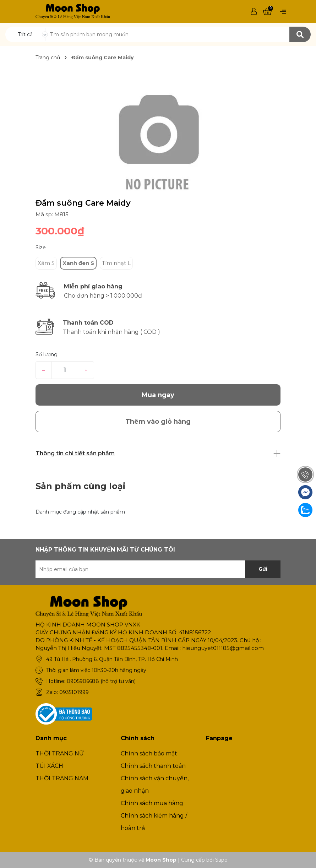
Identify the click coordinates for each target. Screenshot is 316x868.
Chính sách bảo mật (149, 753)
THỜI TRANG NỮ (60, 753)
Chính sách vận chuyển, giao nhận (155, 785)
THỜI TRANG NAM (62, 778)
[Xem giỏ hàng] (267, 12)
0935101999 (74, 692)
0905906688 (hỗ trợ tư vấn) (101, 681)
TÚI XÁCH (49, 766)
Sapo (221, 860)
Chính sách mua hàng (152, 803)
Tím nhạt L (116, 263)
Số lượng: (47, 354)
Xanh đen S (78, 263)
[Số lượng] (65, 370)
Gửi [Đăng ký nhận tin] (263, 569)
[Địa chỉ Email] (158, 569)
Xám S (46, 263)
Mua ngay (158, 395)
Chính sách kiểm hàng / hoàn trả (154, 822)
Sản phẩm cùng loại (80, 486)
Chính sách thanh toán (153, 766)
